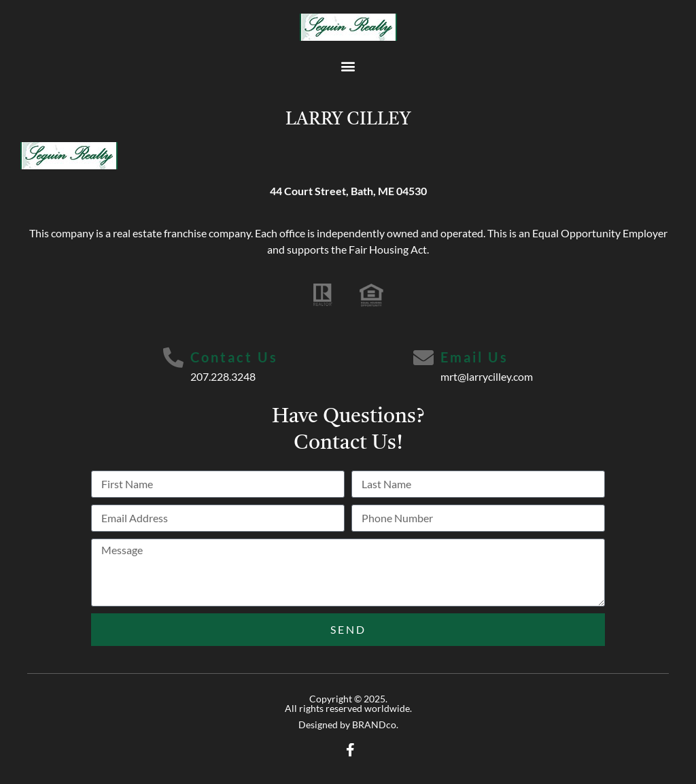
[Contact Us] (173, 358)
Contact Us (234, 357)
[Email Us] (423, 358)
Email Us (474, 357)
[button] (348, 66)
